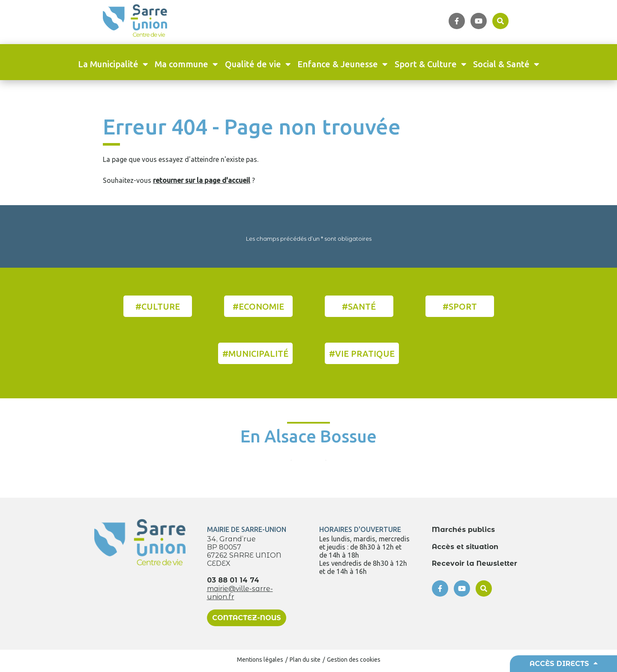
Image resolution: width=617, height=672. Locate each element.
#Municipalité (255, 354)
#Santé (359, 306)
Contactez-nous (247, 618)
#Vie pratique (362, 354)
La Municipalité (113, 64)
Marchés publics (463, 530)
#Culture (158, 306)
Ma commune (186, 64)
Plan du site (305, 660)
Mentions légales (260, 660)
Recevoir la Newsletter (475, 563)
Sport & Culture (431, 64)
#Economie (258, 306)
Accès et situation (465, 547)
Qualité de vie (258, 64)
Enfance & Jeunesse (343, 64)
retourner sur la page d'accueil (202, 180)
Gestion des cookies (354, 660)
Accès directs (564, 664)
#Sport (460, 306)
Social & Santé (506, 64)
